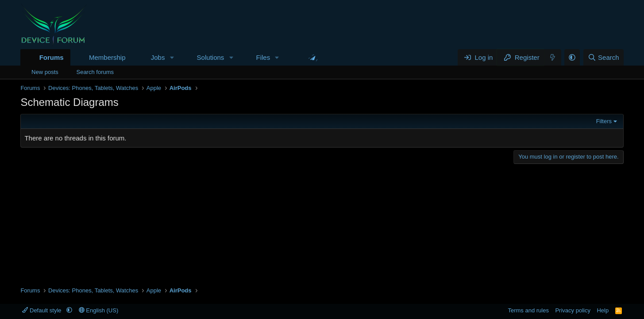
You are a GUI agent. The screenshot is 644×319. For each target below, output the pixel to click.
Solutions (211, 57)
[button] (172, 57)
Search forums (95, 72)
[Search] (604, 57)
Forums (52, 57)
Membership (107, 57)
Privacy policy (573, 310)
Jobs (158, 57)
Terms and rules (528, 310)
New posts (45, 72)
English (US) (99, 310)
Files (263, 57)
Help (603, 310)
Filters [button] (604, 121)
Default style (42, 310)
